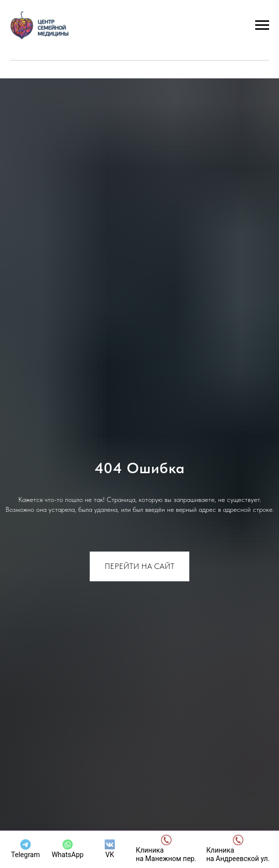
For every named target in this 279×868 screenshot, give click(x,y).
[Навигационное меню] (262, 25)
